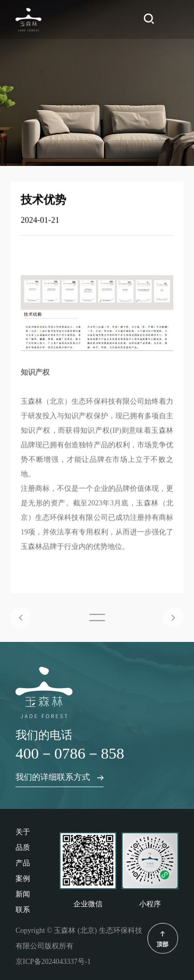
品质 (23, 848)
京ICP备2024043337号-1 (53, 962)
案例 (23, 879)
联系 (23, 910)
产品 (23, 863)
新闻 (23, 894)
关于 (23, 832)
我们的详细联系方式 (59, 777)
